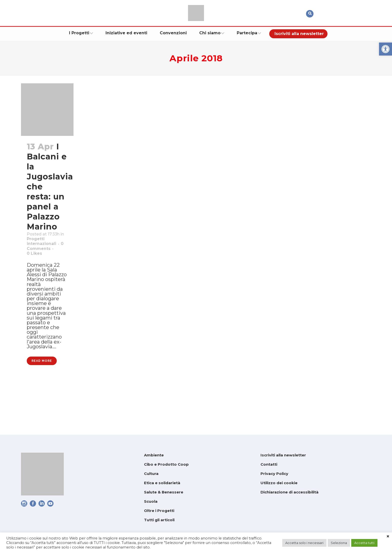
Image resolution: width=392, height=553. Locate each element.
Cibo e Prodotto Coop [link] (166, 464)
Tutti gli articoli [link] (159, 520)
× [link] (388, 536)
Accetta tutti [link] (364, 543)
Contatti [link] (269, 464)
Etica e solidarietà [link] (162, 483)
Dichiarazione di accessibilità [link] (289, 492)
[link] (385, 49)
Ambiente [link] (154, 455)
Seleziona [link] (339, 543)
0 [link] (36, 267)
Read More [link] (42, 407)
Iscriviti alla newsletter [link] (283, 455)
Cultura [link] (151, 474)
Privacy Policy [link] (274, 474)
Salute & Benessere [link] (164, 492)
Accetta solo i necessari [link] (304, 543)
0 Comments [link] (44, 261)
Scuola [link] (151, 501)
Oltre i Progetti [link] (159, 511)
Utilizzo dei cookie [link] (279, 483)
